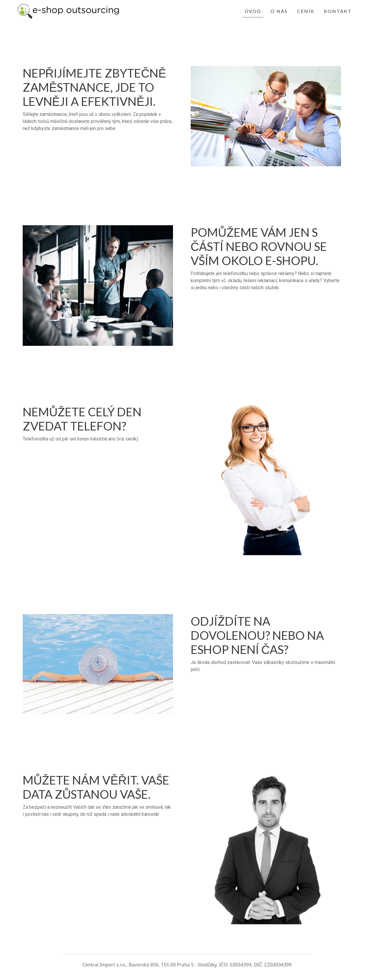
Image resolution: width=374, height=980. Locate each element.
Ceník (306, 11)
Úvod (253, 11)
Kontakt (338, 11)
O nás (279, 11)
